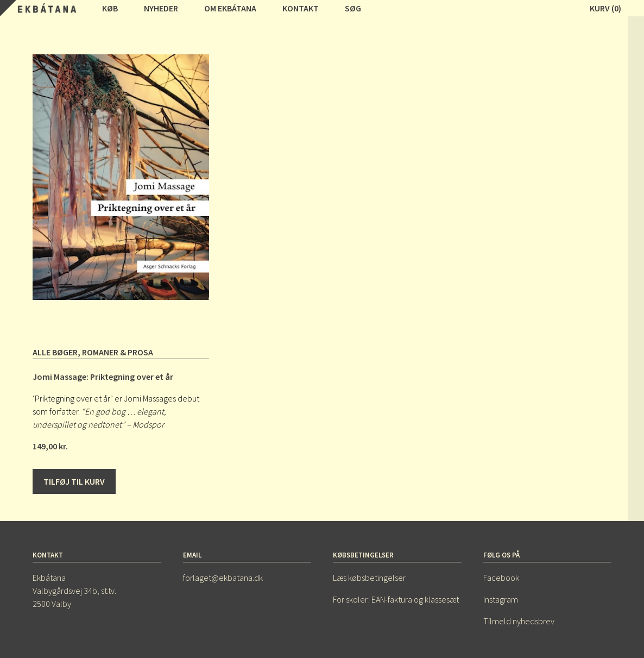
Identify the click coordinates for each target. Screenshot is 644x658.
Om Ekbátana (230, 8)
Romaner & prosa (118, 352)
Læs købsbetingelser (369, 578)
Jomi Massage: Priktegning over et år (103, 377)
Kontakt (301, 8)
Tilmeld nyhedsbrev (519, 621)
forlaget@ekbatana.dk (223, 578)
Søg (353, 8)
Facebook (501, 578)
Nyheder (161, 8)
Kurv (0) (605, 8)
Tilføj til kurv (74, 481)
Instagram (501, 599)
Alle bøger (55, 352)
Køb (110, 8)
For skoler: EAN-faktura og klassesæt (396, 599)
